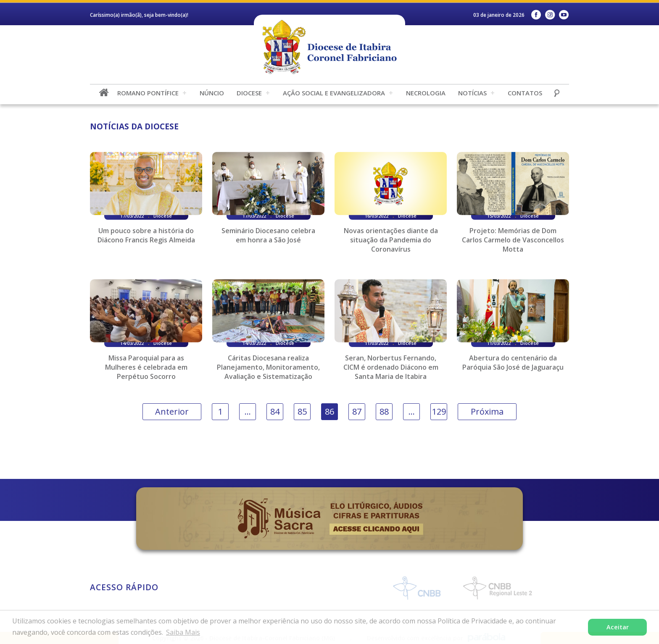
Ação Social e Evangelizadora (334, 93)
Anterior (172, 411)
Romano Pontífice (148, 93)
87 (357, 411)
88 (384, 411)
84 (275, 411)
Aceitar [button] (618, 627)
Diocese (249, 93)
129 (439, 411)
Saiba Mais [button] (183, 632)
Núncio (212, 93)
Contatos (525, 93)
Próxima (487, 411)
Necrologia (426, 93)
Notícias (472, 93)
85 (302, 411)
